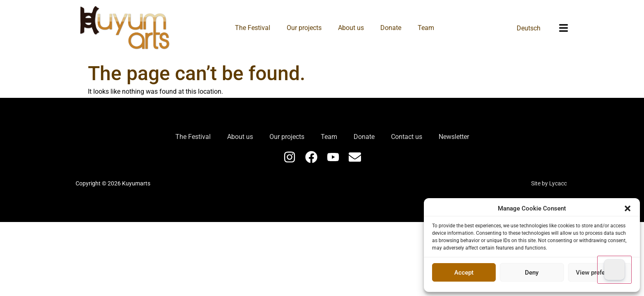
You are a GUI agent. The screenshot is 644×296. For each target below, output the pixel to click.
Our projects (304, 28)
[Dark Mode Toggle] (614, 270)
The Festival (253, 28)
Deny (532, 273)
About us (351, 28)
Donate (391, 28)
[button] (628, 208)
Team (426, 28)
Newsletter (454, 137)
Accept (464, 273)
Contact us (407, 137)
